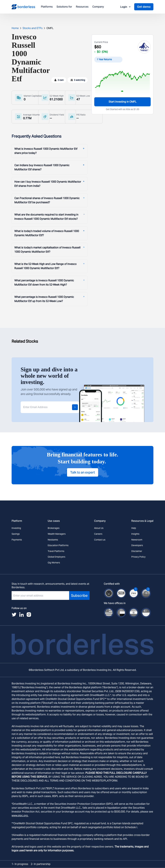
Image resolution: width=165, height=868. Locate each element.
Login (126, 7)
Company (98, 7)
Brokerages (54, 528)
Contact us (100, 540)
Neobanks (53, 540)
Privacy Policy (138, 557)
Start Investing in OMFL (123, 102)
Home (15, 28)
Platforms (47, 7)
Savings (16, 534)
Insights (135, 534)
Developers (137, 545)
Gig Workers (54, 563)
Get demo (144, 7)
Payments (17, 540)
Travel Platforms (56, 551)
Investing (16, 528)
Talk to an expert (83, 472)
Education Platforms (58, 545)
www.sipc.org (20, 815)
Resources (82, 7)
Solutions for (64, 7)
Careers (98, 534)
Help (134, 528)
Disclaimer (137, 551)
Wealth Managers (57, 534)
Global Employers (56, 557)
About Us (99, 528)
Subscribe (79, 595)
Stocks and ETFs (33, 28)
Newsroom (137, 540)
